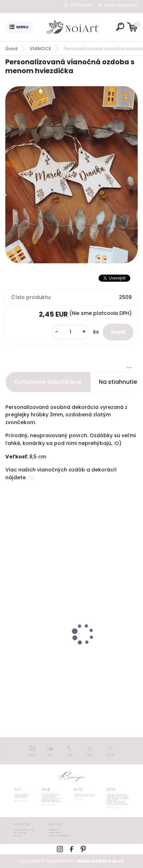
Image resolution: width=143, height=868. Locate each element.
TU (30, 477)
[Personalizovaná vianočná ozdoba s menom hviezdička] (71, 175)
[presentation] (10, 622)
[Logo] (73, 27)
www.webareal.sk (100, 861)
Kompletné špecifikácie (48, 382)
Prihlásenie (82, 5)
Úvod (11, 49)
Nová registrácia (121, 5)
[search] (120, 27)
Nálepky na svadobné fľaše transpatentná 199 (69, 659)
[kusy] (71, 332)
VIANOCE (40, 49)
